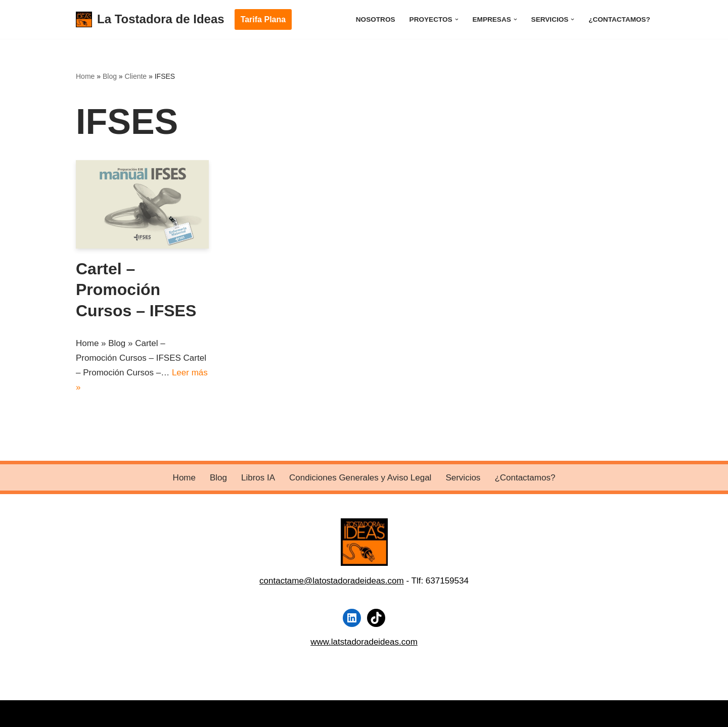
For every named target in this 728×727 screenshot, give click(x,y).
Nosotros (376, 19)
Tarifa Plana (263, 19)
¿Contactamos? (619, 19)
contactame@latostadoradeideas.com (332, 581)
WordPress (199, 713)
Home (85, 76)
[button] (457, 19)
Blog (110, 76)
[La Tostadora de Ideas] (150, 19)
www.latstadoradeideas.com (364, 642)
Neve (86, 713)
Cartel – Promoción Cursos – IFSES (136, 290)
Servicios (463, 478)
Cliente (136, 76)
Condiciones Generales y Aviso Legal (360, 478)
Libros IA (258, 478)
